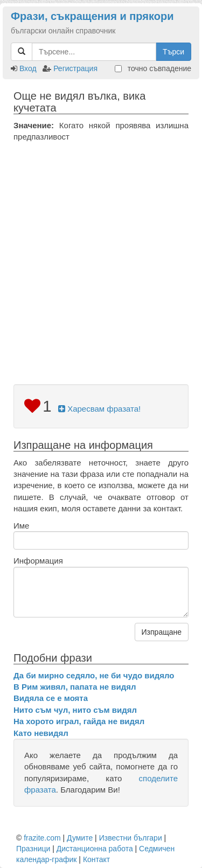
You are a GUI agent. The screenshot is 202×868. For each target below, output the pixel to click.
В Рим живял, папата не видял (75, 687)
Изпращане (162, 632)
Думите (80, 838)
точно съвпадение (153, 68)
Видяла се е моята (51, 698)
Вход (28, 68)
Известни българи (131, 838)
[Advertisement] (101, 249)
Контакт (96, 859)
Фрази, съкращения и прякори (92, 16)
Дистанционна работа (95, 849)
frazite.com (42, 838)
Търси (173, 52)
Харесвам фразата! (99, 409)
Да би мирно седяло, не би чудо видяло (94, 675)
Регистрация (75, 68)
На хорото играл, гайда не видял (79, 721)
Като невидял (41, 733)
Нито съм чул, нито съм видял (75, 710)
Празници (33, 849)
